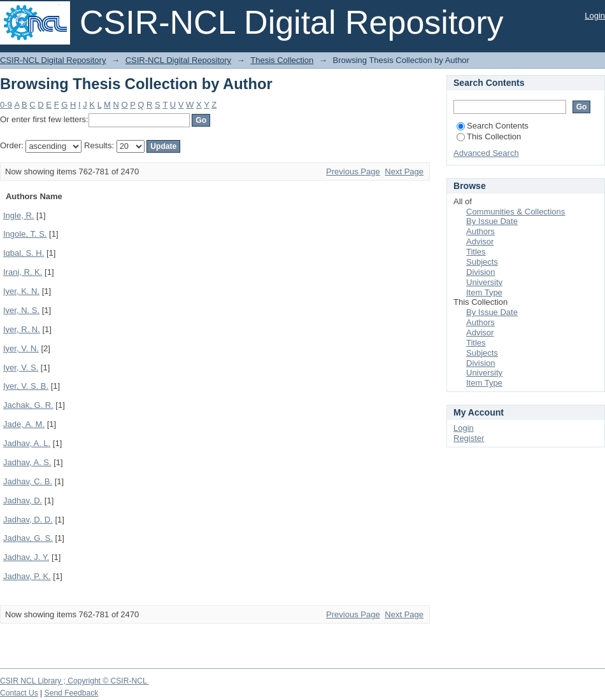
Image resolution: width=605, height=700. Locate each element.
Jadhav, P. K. (27, 576)
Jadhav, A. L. (27, 443)
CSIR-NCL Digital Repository (53, 60)
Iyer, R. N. (22, 329)
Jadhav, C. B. (28, 481)
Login (595, 16)
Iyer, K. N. (21, 291)
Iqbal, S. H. (24, 253)
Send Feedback (72, 693)
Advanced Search (486, 153)
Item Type (484, 292)
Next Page (404, 171)
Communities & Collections (516, 212)
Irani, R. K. (23, 272)
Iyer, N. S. (21, 310)
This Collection (489, 136)
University (484, 282)
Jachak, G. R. (28, 405)
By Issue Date (492, 221)
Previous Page (353, 171)
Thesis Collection (282, 60)
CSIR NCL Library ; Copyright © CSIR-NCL (75, 681)
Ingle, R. (18, 215)
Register (469, 438)
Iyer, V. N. (21, 348)
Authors (480, 231)
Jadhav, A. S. (27, 462)
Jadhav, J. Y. (26, 557)
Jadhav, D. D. (28, 520)
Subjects (482, 262)
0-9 (6, 105)
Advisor (480, 241)
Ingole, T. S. (25, 234)
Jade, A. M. (24, 424)
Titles (476, 252)
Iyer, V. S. (21, 367)
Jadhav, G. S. (28, 538)
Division (481, 272)
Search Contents (493, 126)
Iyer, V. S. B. (26, 386)
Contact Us (19, 693)
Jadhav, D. (23, 500)
